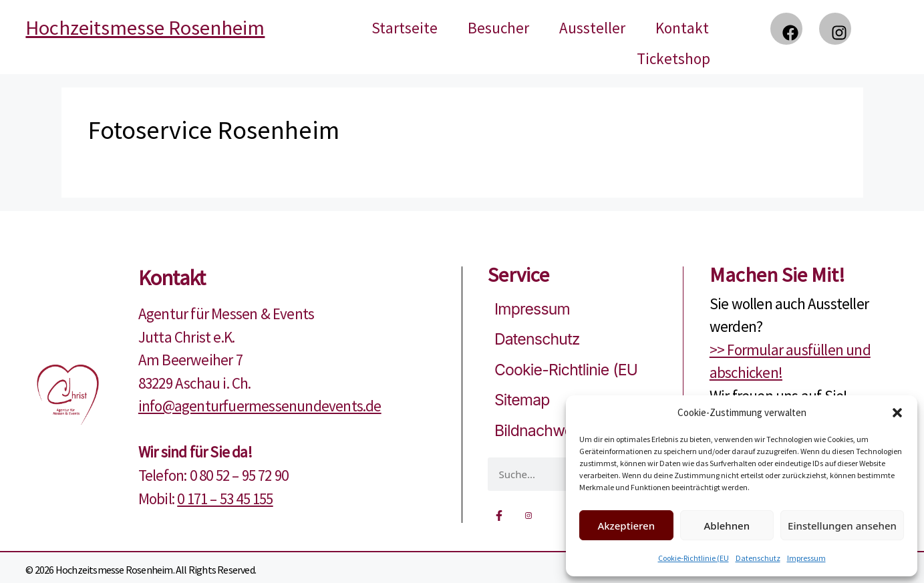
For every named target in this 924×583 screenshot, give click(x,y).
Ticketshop (673, 58)
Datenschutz (758, 558)
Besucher (498, 28)
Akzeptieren (626, 526)
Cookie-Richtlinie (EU (694, 558)
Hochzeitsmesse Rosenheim (145, 27)
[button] (897, 413)
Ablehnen (727, 526)
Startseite (405, 28)
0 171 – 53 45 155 (225, 499)
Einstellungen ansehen (842, 526)
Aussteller (592, 28)
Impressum (806, 558)
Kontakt (682, 28)
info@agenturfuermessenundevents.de (260, 406)
